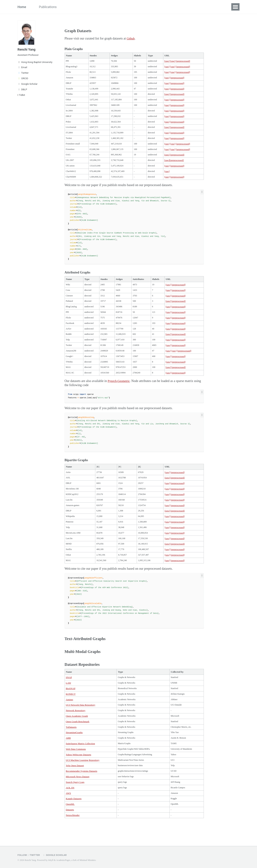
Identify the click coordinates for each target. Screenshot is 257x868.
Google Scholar (27, 84)
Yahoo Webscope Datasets (79, 771)
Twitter (23, 73)
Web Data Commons (76, 765)
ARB (68, 754)
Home (22, 7)
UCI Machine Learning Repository (83, 776)
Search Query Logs (75, 799)
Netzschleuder (73, 834)
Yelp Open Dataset (75, 782)
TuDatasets (71, 742)
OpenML (70, 822)
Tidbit (21, 95)
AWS (68, 811)
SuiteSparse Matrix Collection (80, 759)
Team (67, 7)
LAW (69, 696)
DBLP (22, 89)
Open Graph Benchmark (78, 736)
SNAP (69, 690)
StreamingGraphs (74, 748)
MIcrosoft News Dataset (78, 794)
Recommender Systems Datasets (82, 788)
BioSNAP (71, 702)
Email (22, 67)
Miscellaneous (107, 7)
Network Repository (76, 725)
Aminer (70, 713)
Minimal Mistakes (87, 860)
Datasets (84, 7)
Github (131, 38)
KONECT (71, 708)
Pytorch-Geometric (120, 390)
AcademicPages (63, 860)
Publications (48, 7)
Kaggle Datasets (74, 816)
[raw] (169, 61)
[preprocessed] (186, 61)
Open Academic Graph (77, 731)
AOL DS (70, 805)
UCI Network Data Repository (81, 719)
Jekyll (51, 860)
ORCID (23, 78)
